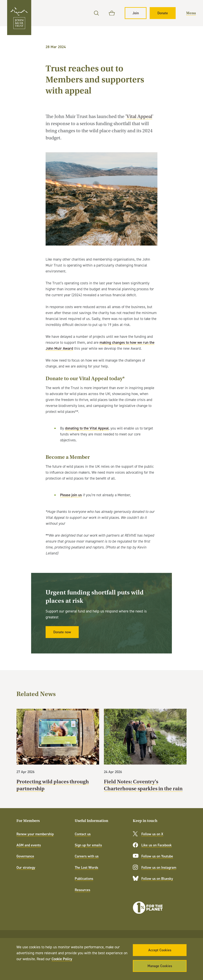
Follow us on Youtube (157, 856)
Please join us (71, 495)
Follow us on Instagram (159, 867)
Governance (25, 856)
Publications (84, 879)
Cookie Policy (62, 959)
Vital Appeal (139, 116)
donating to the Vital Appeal (87, 428)
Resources (82, 890)
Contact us (83, 834)
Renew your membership (35, 834)
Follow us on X (152, 834)
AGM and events (29, 845)
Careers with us (87, 856)
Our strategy (26, 867)
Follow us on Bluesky (157, 879)
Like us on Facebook (157, 845)
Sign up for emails (88, 845)
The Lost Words (86, 867)
